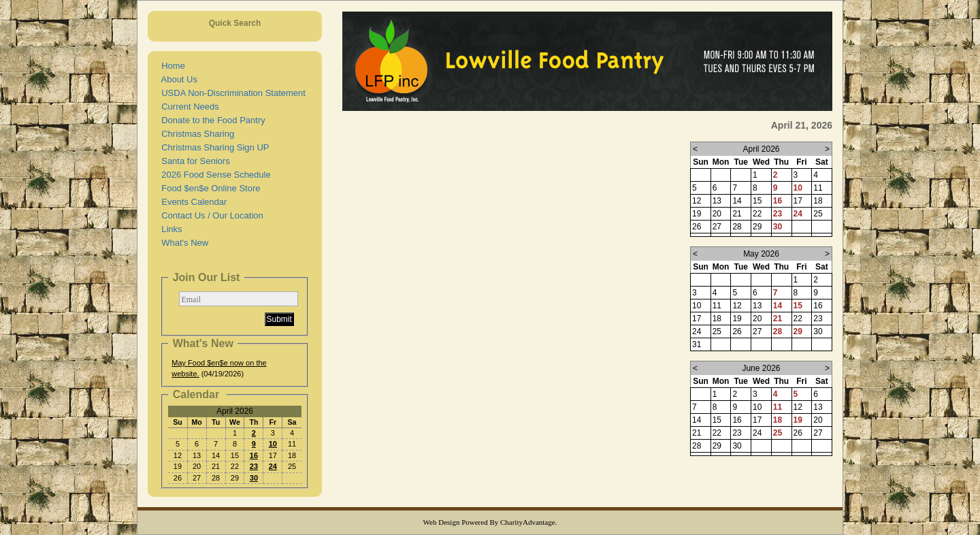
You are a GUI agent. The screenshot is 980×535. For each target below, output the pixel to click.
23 (254, 466)
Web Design (442, 522)
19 (798, 420)
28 (778, 331)
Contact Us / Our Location (210, 215)
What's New (182, 243)
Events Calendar (192, 202)
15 (798, 306)
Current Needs (188, 107)
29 (798, 331)
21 (778, 319)
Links (169, 229)
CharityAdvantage (528, 522)
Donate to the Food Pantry (211, 120)
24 (273, 466)
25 (778, 433)
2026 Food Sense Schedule (214, 175)
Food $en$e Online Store (209, 188)
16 (254, 455)
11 (778, 407)
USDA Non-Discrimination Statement (231, 93)
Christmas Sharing (195, 134)
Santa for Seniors (193, 161)
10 (273, 444)
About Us (177, 79)
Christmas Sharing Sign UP (213, 147)
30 (254, 478)
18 (778, 420)
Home (171, 66)
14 (778, 306)
